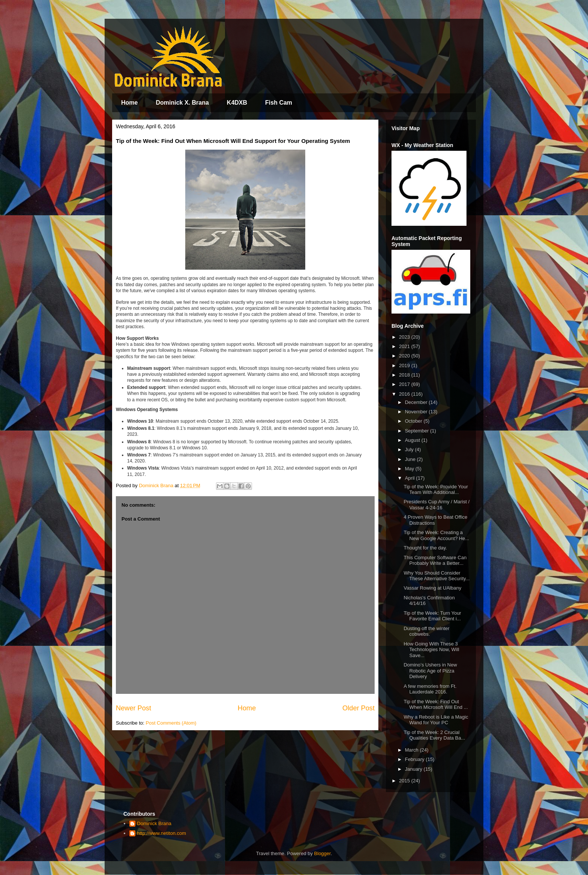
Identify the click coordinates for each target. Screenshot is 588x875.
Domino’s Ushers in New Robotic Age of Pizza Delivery (430, 671)
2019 (405, 365)
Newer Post (133, 708)
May (410, 469)
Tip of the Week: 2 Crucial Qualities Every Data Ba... (434, 735)
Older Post (358, 708)
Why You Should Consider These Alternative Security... (436, 576)
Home (129, 103)
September (418, 431)
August (413, 440)
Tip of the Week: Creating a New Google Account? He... (436, 535)
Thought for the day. (425, 548)
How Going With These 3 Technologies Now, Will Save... (431, 650)
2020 (405, 356)
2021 (405, 346)
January (414, 769)
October (414, 421)
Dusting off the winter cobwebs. (426, 631)
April (411, 478)
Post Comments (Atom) (171, 723)
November (417, 412)
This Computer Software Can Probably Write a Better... (435, 561)
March (412, 750)
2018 (405, 375)
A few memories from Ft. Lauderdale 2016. (430, 689)
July (410, 450)
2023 (405, 337)
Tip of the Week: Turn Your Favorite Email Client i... (432, 616)
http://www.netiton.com (161, 833)
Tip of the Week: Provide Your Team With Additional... (436, 490)
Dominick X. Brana (182, 103)
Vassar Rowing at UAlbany (432, 588)
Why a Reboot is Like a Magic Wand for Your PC (436, 720)
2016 (405, 394)
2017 (405, 384)
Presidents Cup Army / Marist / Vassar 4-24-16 (436, 505)
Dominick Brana (154, 823)
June (411, 459)
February (415, 759)
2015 (405, 781)
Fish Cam (279, 103)
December (417, 402)
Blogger (322, 853)
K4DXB (237, 103)
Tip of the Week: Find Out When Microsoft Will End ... (436, 705)
